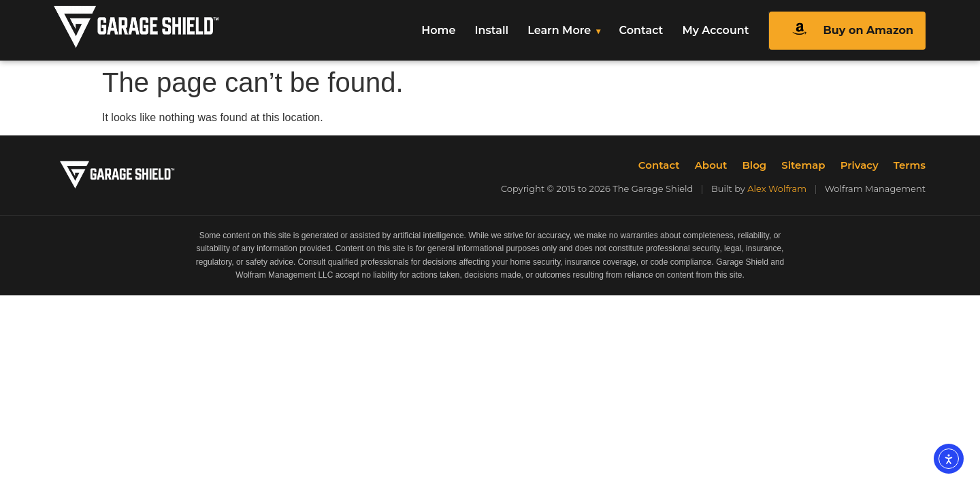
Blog (754, 165)
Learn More (559, 30)
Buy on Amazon (847, 31)
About (711, 165)
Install (491, 30)
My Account (715, 30)
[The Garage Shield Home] (165, 30)
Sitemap (803, 165)
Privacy (860, 165)
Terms (910, 165)
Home (438, 30)
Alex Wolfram (777, 189)
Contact (641, 30)
